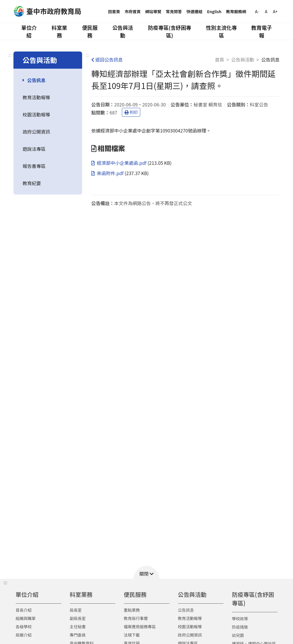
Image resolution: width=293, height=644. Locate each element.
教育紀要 (32, 183)
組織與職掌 (26, 618)
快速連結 (195, 11)
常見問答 (174, 11)
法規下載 (132, 635)
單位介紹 (29, 31)
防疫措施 (240, 627)
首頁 (219, 60)
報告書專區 (34, 166)
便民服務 (90, 31)
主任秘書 (78, 627)
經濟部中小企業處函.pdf (119, 163)
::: (10, 55)
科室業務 (59, 31)
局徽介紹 (24, 635)
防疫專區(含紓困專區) (170, 31)
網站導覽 (153, 11)
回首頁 (114, 11)
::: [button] (5, 582)
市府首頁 (133, 11)
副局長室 (78, 618)
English (214, 11)
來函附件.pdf (108, 173)
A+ (275, 11)
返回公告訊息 (107, 60)
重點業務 (132, 610)
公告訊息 (36, 80)
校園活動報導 (36, 114)
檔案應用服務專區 (140, 627)
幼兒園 (238, 635)
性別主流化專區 (221, 31)
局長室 (76, 610)
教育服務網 (236, 11)
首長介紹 (24, 610)
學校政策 (240, 619)
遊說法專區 (34, 149)
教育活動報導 (36, 97)
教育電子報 (262, 31)
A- (257, 11)
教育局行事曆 (136, 618)
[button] (146, 572)
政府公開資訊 (36, 132)
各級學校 (24, 627)
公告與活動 (123, 31)
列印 (131, 112)
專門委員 (78, 635)
